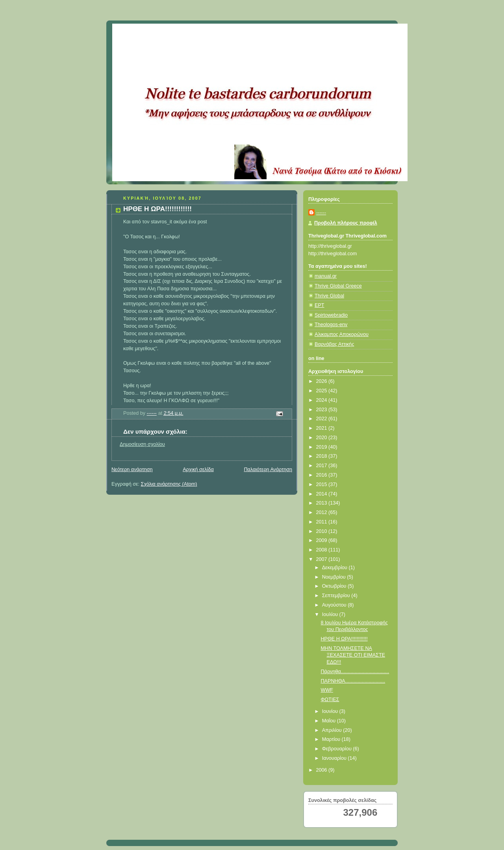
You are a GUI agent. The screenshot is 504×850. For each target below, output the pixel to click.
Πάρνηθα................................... (355, 672)
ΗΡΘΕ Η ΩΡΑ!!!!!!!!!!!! (344, 639)
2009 (322, 540)
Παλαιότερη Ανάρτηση (268, 470)
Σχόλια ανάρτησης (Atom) (169, 484)
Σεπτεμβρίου (337, 596)
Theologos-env (331, 325)
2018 (322, 456)
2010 (322, 531)
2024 (322, 400)
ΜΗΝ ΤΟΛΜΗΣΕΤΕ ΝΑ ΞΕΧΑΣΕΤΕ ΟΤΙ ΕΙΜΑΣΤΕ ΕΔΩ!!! (353, 655)
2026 (322, 381)
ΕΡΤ (320, 305)
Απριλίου (333, 730)
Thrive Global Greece (338, 286)
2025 (322, 391)
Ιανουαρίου (335, 758)
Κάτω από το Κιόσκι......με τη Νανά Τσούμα (228, 33)
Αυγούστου (335, 605)
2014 (322, 494)
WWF (327, 690)
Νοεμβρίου (335, 577)
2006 (322, 770)
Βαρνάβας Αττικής (334, 344)
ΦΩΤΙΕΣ (330, 700)
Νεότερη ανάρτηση (132, 470)
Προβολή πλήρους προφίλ (346, 223)
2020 (322, 438)
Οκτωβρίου (335, 586)
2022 (322, 419)
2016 (322, 475)
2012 (322, 512)
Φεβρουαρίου (338, 749)
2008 (322, 550)
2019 (322, 447)
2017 (322, 466)
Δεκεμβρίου (335, 568)
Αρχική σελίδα (198, 470)
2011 (322, 522)
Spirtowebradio (331, 315)
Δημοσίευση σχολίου (142, 444)
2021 (322, 428)
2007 (322, 559)
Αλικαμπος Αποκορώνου (342, 334)
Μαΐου (330, 721)
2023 (322, 410)
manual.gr (326, 276)
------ (321, 213)
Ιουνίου (331, 711)
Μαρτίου (332, 739)
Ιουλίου (331, 614)
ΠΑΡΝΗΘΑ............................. (353, 681)
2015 (322, 484)
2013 (322, 503)
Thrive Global (329, 296)
